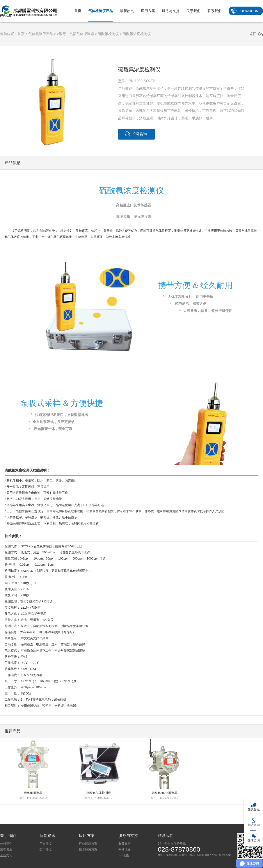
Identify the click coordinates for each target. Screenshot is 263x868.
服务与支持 (171, 11)
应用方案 (148, 11)
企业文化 (6, 855)
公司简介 (6, 843)
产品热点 (46, 843)
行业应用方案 (88, 843)
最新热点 (127, 11)
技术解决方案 (88, 849)
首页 (78, 11)
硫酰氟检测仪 (108, 34)
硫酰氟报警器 (33, 793)
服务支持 (124, 843)
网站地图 (124, 849)
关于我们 (194, 11)
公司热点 (46, 849)
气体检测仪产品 (101, 11)
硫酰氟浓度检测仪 (137, 34)
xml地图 (124, 855)
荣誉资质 (6, 849)
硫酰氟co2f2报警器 (164, 793)
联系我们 (215, 11)
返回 (253, 34)
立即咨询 (140, 134)
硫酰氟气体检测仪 (99, 793)
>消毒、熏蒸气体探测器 (75, 34)
